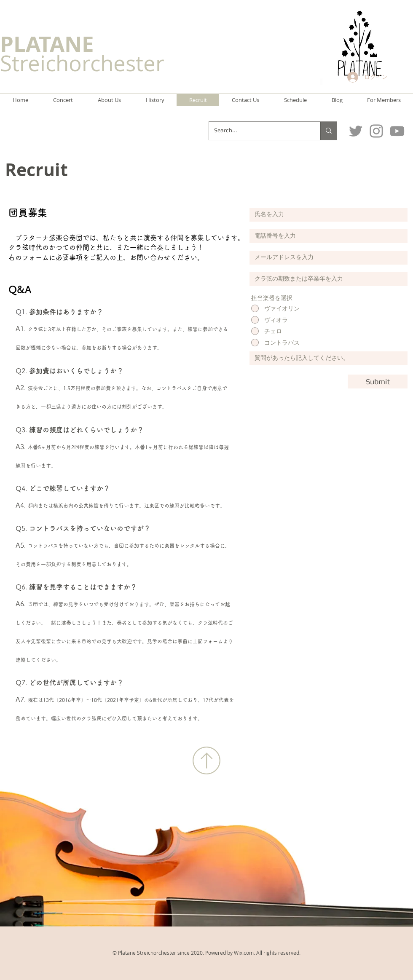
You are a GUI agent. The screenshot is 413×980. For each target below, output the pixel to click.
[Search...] (258, 131)
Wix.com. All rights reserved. (267, 953)
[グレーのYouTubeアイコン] (397, 131)
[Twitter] (356, 131)
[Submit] (378, 382)
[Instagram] (376, 131)
